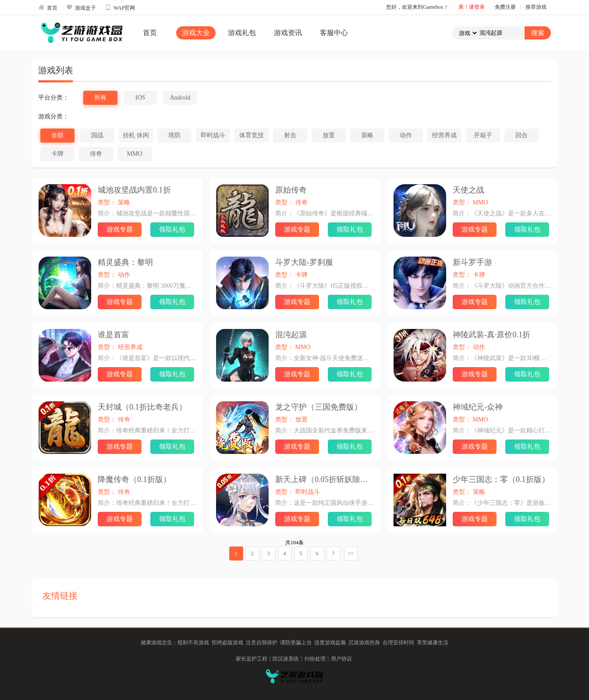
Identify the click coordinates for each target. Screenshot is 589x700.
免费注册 (505, 7)
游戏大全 (196, 33)
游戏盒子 (81, 7)
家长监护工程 (252, 659)
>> (351, 554)
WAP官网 (120, 7)
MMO (134, 154)
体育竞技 (252, 135)
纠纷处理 (315, 659)
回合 (522, 135)
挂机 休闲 (136, 135)
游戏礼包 (242, 33)
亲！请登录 (472, 7)
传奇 (96, 154)
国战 (97, 135)
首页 (48, 7)
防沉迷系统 (286, 659)
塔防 (174, 135)
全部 (57, 135)
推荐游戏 (536, 7)
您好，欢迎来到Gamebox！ (417, 7)
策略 (367, 135)
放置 (329, 135)
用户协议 (341, 659)
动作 (406, 135)
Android (180, 98)
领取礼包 (172, 229)
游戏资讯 (288, 33)
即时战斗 (213, 135)
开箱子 (483, 135)
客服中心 (334, 33)
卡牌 (57, 154)
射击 (290, 135)
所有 (100, 98)
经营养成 (444, 135)
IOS (140, 98)
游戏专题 (120, 229)
